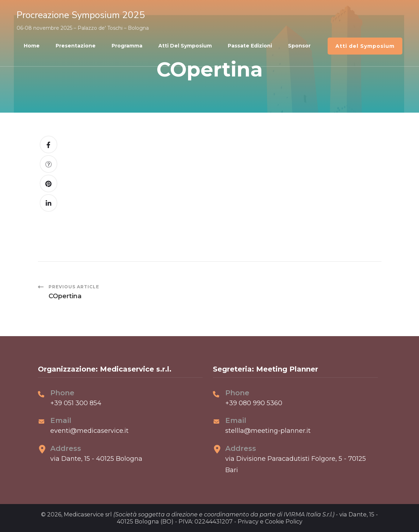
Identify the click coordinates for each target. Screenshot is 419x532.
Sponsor (299, 46)
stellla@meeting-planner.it (268, 431)
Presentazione (76, 46)
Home (32, 46)
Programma (127, 46)
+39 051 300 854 (76, 403)
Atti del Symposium (185, 46)
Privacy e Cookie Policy (270, 522)
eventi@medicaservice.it (89, 431)
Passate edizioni (250, 46)
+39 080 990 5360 (254, 403)
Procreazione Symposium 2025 (81, 15)
